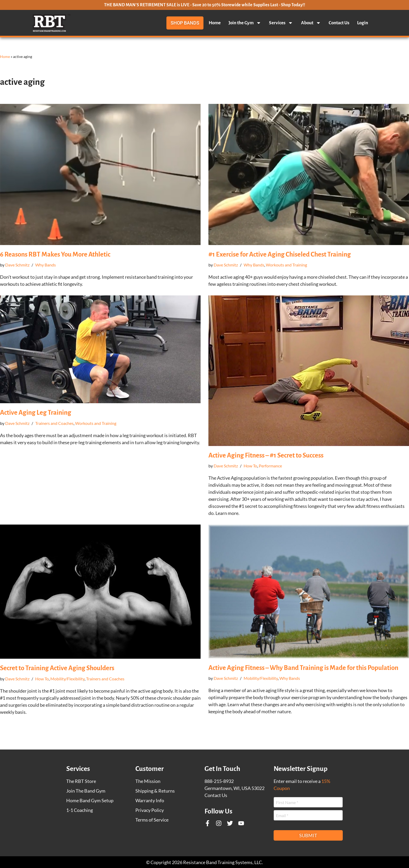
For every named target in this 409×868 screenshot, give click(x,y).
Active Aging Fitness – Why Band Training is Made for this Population (303, 668)
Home (215, 23)
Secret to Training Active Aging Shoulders (57, 668)
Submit (308, 835)
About (311, 23)
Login (363, 23)
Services (281, 23)
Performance (270, 466)
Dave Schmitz (17, 265)
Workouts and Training (286, 265)
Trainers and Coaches (54, 423)
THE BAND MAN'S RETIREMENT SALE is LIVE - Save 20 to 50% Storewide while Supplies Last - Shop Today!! (205, 5)
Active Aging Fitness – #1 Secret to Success (266, 455)
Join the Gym (245, 23)
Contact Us (339, 23)
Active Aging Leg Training (36, 412)
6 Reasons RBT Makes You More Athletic (55, 254)
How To (250, 466)
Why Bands (46, 265)
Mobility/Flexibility (67, 679)
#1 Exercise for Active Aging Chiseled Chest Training (280, 254)
